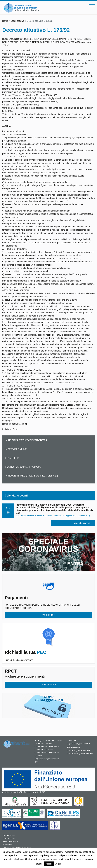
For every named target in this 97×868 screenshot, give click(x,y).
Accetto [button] (49, 864)
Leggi (58, 864)
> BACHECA (12, 458)
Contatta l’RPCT (48, 685)
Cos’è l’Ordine (9, 835)
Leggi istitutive (17, 21)
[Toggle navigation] (92, 6)
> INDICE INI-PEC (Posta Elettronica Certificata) (32, 476)
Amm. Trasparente (11, 841)
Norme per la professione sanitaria (17, 848)
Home (5, 21)
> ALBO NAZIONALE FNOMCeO (23, 467)
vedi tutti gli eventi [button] (82, 523)
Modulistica (8, 845)
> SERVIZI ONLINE (16, 449)
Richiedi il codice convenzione (48, 655)
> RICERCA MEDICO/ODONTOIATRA (26, 440)
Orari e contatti (9, 838)
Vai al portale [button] (49, 615)
